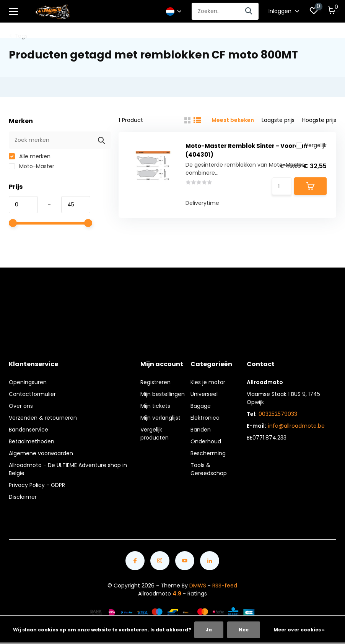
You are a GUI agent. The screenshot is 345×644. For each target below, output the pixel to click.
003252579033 (278, 414)
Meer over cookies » (299, 630)
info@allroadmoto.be (296, 426)
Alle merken (30, 156)
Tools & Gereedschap (209, 469)
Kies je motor (208, 382)
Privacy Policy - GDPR (37, 485)
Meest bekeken (233, 120)
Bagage (201, 406)
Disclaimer (23, 497)
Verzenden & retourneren (43, 418)
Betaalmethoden (32, 441)
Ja (209, 630)
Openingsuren (28, 382)
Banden (201, 430)
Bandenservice (28, 430)
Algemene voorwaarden (41, 453)
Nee (244, 630)
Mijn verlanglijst (160, 418)
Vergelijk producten (155, 434)
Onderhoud (206, 441)
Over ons (21, 406)
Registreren (155, 382)
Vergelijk (311, 145)
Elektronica (205, 418)
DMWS (198, 586)
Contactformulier (32, 394)
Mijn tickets (155, 406)
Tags (21, 36)
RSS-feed (225, 586)
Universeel (204, 394)
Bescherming (208, 453)
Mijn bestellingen (163, 394)
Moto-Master (32, 166)
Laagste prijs (278, 120)
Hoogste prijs (319, 120)
